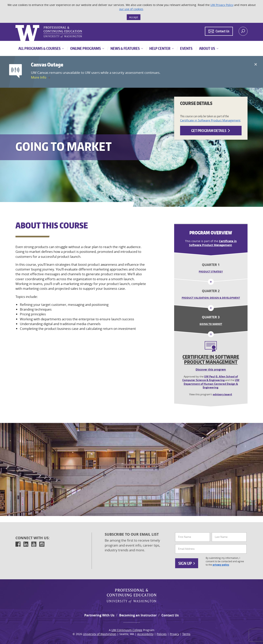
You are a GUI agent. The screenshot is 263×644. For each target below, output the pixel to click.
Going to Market (211, 324)
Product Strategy (211, 272)
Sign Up (187, 563)
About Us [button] (207, 48)
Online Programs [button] (85, 48)
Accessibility (145, 634)
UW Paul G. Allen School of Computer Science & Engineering (210, 378)
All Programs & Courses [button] (39, 48)
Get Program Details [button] (211, 130)
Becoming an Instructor (138, 615)
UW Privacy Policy (222, 5)
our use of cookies (131, 9)
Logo (16, 25)
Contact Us (170, 615)
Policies (162, 634)
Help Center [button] (160, 48)
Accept (134, 17)
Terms (186, 634)
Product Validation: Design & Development (211, 298)
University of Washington (100, 634)
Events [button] (186, 48)
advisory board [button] (222, 394)
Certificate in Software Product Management (210, 120)
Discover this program (211, 369)
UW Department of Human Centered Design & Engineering (212, 384)
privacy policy (221, 565)
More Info (39, 77)
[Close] (256, 64)
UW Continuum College (127, 630)
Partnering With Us (99, 615)
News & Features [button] (125, 48)
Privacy (174, 634)
